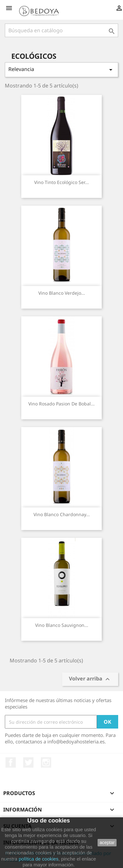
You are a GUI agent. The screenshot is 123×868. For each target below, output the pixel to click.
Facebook (11, 762)
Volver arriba (90, 679)
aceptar (107, 842)
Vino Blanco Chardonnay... (62, 514)
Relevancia (61, 70)
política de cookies (38, 859)
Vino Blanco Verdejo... (62, 293)
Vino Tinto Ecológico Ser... (61, 182)
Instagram (46, 762)
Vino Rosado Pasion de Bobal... (61, 404)
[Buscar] (61, 30)
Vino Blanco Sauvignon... (62, 625)
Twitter (28, 762)
